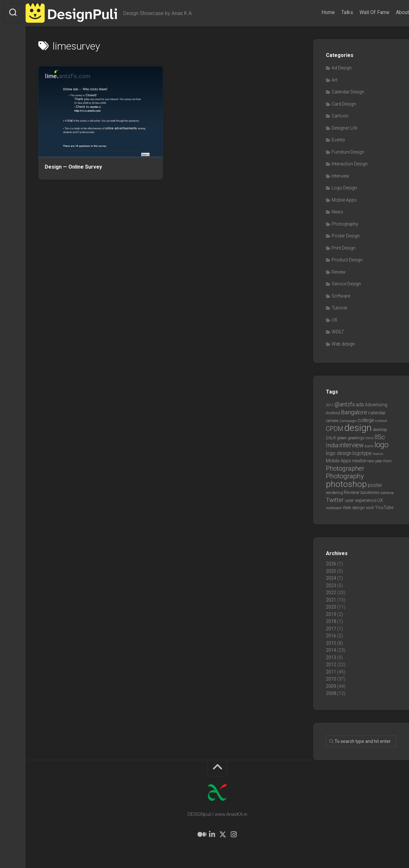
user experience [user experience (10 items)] (361, 500)
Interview (340, 176)
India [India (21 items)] (332, 445)
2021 (331, 600)
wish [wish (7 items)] (370, 508)
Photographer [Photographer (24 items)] (345, 468)
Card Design (344, 104)
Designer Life (344, 128)
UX (335, 320)
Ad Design (342, 68)
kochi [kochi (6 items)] (369, 446)
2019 (331, 614)
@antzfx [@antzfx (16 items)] (345, 404)
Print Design (344, 248)
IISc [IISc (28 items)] (380, 437)
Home (315, 12)
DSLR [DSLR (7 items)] (331, 438)
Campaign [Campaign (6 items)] (348, 421)
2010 (331, 679)
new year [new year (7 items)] (375, 461)
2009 (331, 686)
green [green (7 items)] (342, 438)
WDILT (338, 332)
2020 (331, 607)
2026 (331, 564)
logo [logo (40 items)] (382, 445)
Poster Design (346, 236)
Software (341, 296)
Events (338, 140)
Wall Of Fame (362, 12)
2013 (331, 657)
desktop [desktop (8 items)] (380, 430)
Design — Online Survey (73, 167)
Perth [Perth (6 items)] (387, 461)
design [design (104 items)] (358, 428)
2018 (331, 621)
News (337, 212)
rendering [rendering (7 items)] (334, 493)
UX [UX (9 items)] (380, 500)
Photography (345, 224)
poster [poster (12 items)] (375, 485)
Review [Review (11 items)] (351, 492)
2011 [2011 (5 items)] (330, 405)
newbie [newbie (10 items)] (359, 461)
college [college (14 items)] (366, 420)
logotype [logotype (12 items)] (362, 453)
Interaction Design (350, 164)
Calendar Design (348, 92)
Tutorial (339, 308)
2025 (331, 571)
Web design (343, 344)
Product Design (347, 260)
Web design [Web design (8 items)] (354, 508)
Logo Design (344, 188)
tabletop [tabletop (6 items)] (387, 493)
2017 (331, 629)
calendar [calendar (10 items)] (377, 413)
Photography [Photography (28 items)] (345, 476)
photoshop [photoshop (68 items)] (346, 484)
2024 (331, 578)
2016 (331, 636)
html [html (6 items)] (370, 438)
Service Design (346, 284)
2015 (331, 643)
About (390, 12)
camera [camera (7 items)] (332, 421)
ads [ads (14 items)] (360, 405)
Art (335, 80)
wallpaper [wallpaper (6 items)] (334, 508)
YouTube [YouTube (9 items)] (384, 507)
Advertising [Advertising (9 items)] (376, 405)
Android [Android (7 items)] (333, 413)
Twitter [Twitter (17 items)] (335, 500)
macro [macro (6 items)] (378, 454)
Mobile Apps (344, 200)
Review (339, 272)
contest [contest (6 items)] (381, 421)
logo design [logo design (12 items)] (339, 453)
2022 (331, 593)
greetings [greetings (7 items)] (356, 438)
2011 (331, 672)
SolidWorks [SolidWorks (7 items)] (370, 493)
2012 (331, 665)
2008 (331, 693)
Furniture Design (348, 152)
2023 (331, 585)
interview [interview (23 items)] (351, 445)
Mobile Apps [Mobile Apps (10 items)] (339, 461)
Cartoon (340, 116)
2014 (331, 650)
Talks (334, 12)
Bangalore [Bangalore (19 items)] (354, 412)
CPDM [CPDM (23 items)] (335, 429)
